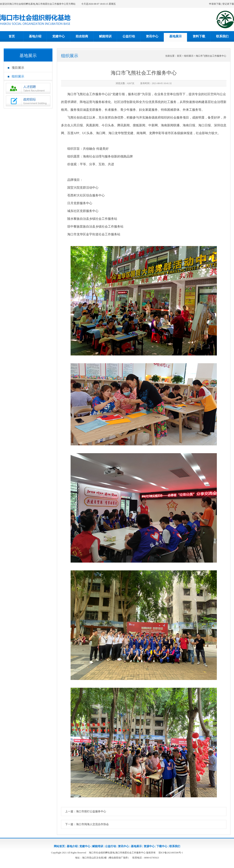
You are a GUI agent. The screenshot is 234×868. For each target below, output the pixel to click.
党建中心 (58, 36)
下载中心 (162, 846)
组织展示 (18, 76)
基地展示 (175, 36)
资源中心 (149, 846)
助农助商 (82, 36)
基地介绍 (35, 36)
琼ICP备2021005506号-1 (171, 853)
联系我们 (222, 36)
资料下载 (199, 36)
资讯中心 (152, 36)
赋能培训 (105, 36)
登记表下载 (228, 4)
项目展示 (18, 68)
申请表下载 (215, 4)
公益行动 (129, 36)
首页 (12, 36)
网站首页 (59, 846)
